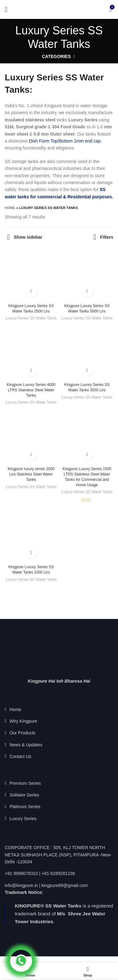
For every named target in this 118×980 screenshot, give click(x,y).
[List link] (59, 709)
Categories (56, 56)
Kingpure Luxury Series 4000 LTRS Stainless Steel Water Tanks (31, 390)
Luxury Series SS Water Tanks (31, 318)
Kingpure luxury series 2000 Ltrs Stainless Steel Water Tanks (31, 474)
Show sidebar (28, 237)
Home (10, 208)
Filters (107, 237)
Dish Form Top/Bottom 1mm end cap (65, 141)
